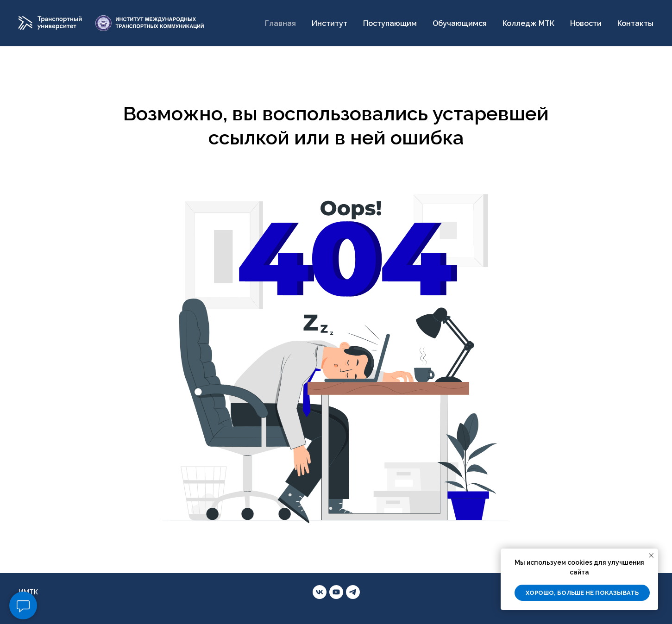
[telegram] (353, 592)
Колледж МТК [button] (528, 23)
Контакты (635, 23)
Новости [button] (586, 23)
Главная (280, 23)
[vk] (320, 592)
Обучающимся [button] (460, 23)
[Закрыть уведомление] (651, 555)
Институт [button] (330, 23)
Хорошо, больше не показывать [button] (582, 593)
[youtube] (336, 592)
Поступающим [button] (390, 23)
